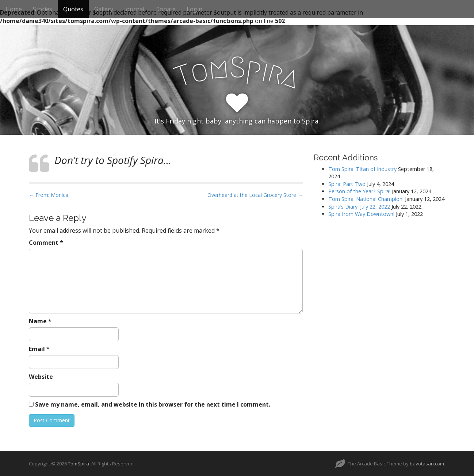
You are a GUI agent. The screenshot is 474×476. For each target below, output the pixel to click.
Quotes (73, 9)
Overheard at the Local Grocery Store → (255, 195)
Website (41, 377)
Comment (46, 243)
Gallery (104, 9)
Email (39, 349)
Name (40, 321)
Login (194, 9)
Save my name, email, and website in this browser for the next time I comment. (153, 404)
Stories (43, 9)
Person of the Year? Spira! (359, 191)
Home (14, 9)
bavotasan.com (427, 464)
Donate (165, 9)
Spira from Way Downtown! (361, 214)
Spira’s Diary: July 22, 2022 (359, 207)
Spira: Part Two (347, 184)
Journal (134, 9)
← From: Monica (49, 195)
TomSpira (79, 464)
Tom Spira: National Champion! (366, 199)
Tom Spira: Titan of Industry (362, 169)
